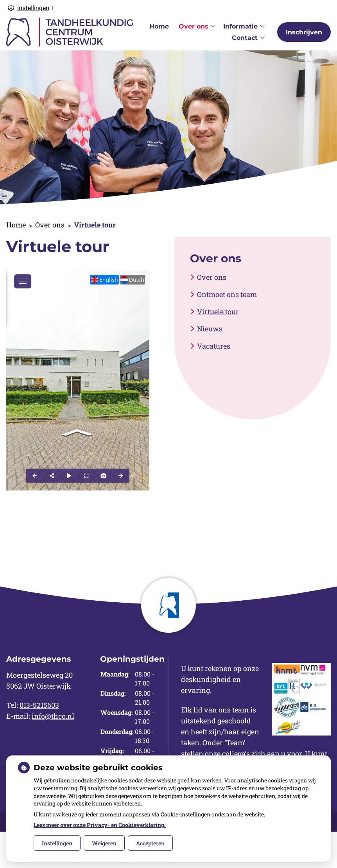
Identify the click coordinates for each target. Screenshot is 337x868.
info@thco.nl (53, 716)
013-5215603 (39, 705)
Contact (245, 38)
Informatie (240, 26)
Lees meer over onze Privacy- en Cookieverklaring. (100, 825)
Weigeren (104, 843)
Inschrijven (304, 32)
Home (159, 26)
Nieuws (210, 329)
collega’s (236, 753)
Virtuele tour (218, 311)
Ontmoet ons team (227, 294)
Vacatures (214, 346)
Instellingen (57, 843)
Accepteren (150, 843)
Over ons (194, 26)
